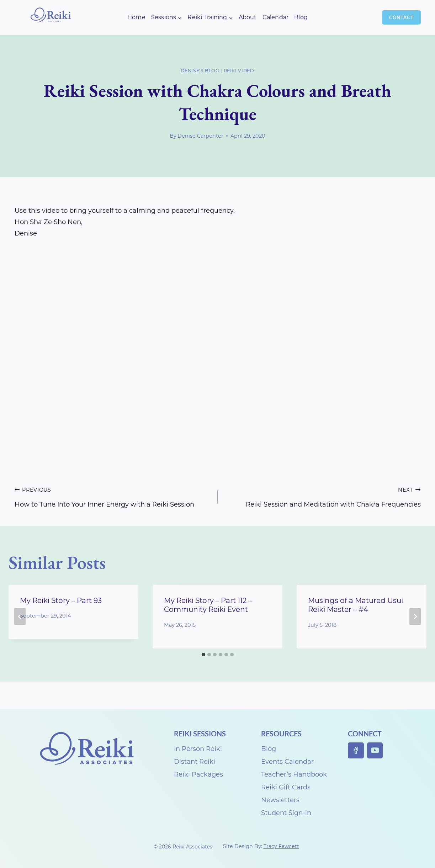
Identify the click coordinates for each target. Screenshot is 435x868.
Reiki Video (239, 71)
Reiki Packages (198, 774)
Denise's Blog (200, 71)
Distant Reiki (195, 762)
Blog (301, 17)
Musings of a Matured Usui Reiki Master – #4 (356, 605)
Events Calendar (287, 762)
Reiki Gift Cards (286, 787)
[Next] (415, 616)
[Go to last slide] (20, 616)
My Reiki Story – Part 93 (61, 600)
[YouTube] (375, 750)
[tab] (203, 655)
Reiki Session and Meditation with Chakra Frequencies (322, 496)
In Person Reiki (198, 749)
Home (136, 17)
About (248, 17)
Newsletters (280, 800)
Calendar (275, 17)
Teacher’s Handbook (294, 774)
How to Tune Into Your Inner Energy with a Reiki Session (113, 496)
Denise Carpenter (200, 136)
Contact (401, 17)
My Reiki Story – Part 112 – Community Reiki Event (208, 605)
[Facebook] (356, 750)
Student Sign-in (286, 813)
